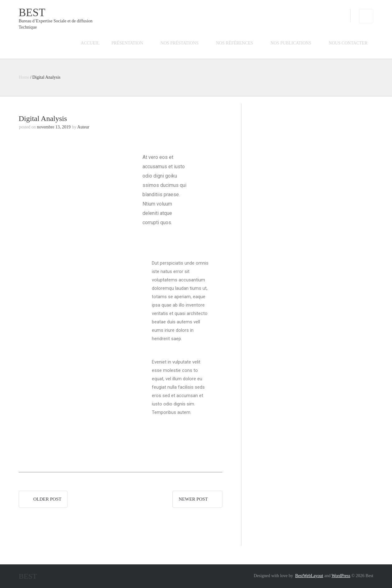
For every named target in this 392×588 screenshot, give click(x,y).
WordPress (341, 576)
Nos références (234, 43)
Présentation (127, 43)
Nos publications (291, 43)
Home (24, 77)
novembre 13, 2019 (54, 127)
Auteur (83, 127)
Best (32, 13)
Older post (47, 499)
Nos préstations (180, 43)
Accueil (90, 43)
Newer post (193, 499)
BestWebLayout (309, 576)
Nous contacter (348, 43)
